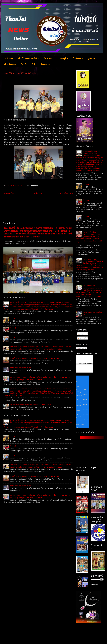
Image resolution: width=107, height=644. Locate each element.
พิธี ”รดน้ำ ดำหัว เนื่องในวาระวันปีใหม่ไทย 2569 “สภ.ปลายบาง (31, 405)
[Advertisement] (38, 209)
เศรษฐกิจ (63, 59)
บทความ (81, 334)
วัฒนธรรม (49, 59)
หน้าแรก (9, 59)
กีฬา (34, 64)
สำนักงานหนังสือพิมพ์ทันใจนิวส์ (20, 368)
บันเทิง (24, 64)
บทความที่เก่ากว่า (65, 193)
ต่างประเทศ (10, 64)
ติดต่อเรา (45, 64)
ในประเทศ (78, 59)
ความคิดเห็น (82, 338)
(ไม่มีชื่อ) (13, 318)
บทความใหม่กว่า (11, 193)
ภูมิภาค (91, 59)
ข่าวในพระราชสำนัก (29, 59)
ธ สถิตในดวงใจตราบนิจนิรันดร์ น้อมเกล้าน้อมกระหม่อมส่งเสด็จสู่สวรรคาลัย (35, 358)
